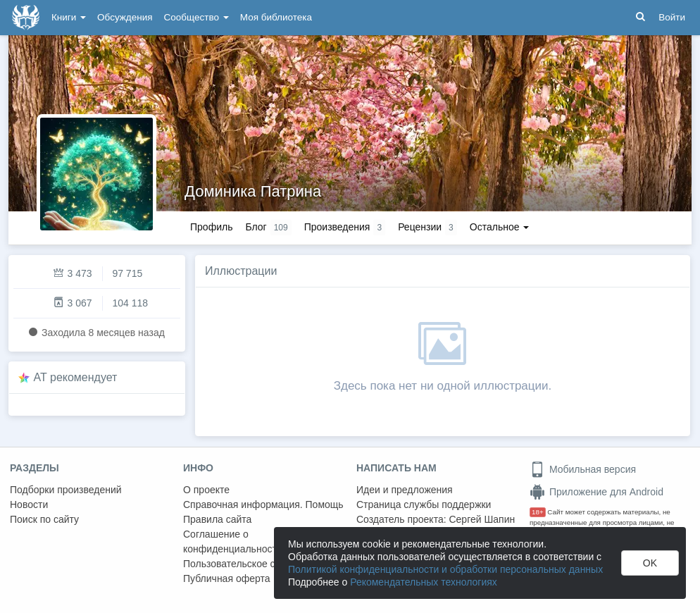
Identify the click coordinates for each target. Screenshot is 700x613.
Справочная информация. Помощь (263, 504)
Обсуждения (125, 17)
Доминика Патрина (253, 191)
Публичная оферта (227, 578)
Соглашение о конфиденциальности (233, 541)
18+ (538, 512)
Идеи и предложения (405, 490)
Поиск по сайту (44, 519)
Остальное (500, 227)
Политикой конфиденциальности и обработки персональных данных (445, 569)
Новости (29, 504)
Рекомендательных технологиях (424, 582)
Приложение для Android (596, 492)
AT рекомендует (76, 377)
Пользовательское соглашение (254, 564)
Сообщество (196, 17)
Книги (69, 17)
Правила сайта (217, 519)
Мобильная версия (583, 469)
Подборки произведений (66, 490)
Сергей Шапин (482, 519)
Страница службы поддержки (424, 504)
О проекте (206, 490)
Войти (672, 17)
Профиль (211, 227)
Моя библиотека (276, 17)
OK (650, 563)
